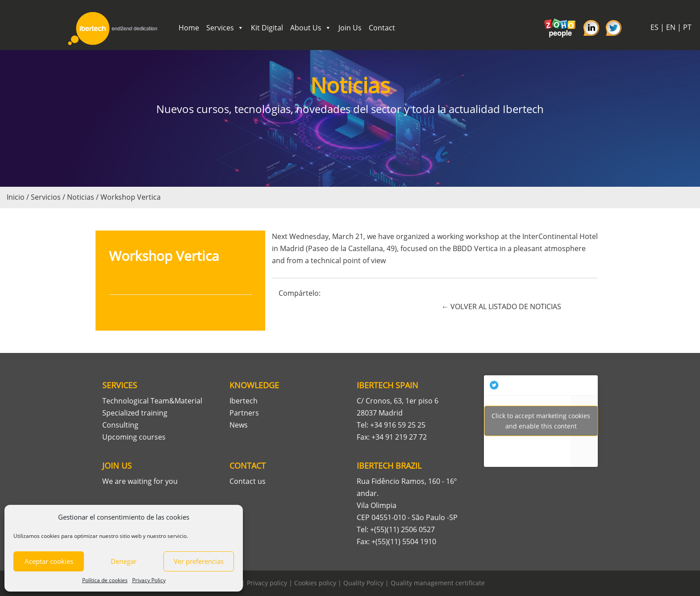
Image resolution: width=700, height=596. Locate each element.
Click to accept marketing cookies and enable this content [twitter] (541, 421)
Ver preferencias (199, 561)
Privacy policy (267, 583)
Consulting (120, 425)
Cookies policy (315, 583)
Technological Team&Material (152, 401)
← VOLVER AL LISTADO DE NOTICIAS (501, 306)
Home (189, 28)
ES (654, 27)
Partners (244, 413)
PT (687, 27)
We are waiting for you (140, 481)
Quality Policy (363, 583)
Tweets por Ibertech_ (541, 421)
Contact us (248, 481)
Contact (382, 28)
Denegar (124, 561)
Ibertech (244, 401)
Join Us (350, 28)
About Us (311, 28)
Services (225, 28)
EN (671, 27)
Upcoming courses (134, 437)
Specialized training (135, 413)
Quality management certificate (438, 583)
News (239, 425)
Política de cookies (105, 580)
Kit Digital (267, 28)
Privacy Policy (149, 580)
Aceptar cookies (49, 561)
